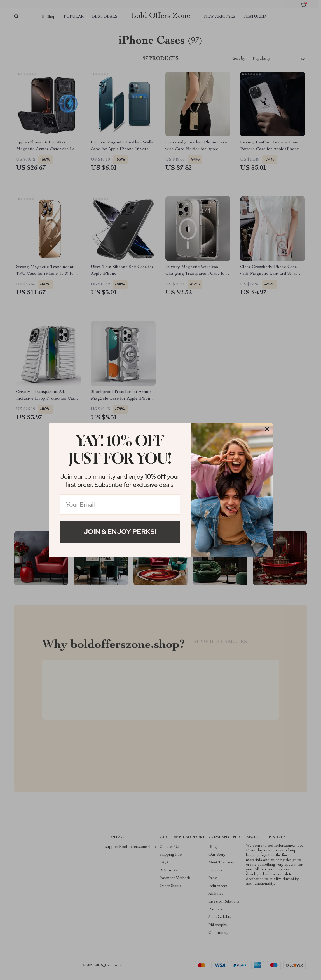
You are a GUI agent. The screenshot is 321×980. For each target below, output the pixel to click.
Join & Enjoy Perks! (120, 532)
